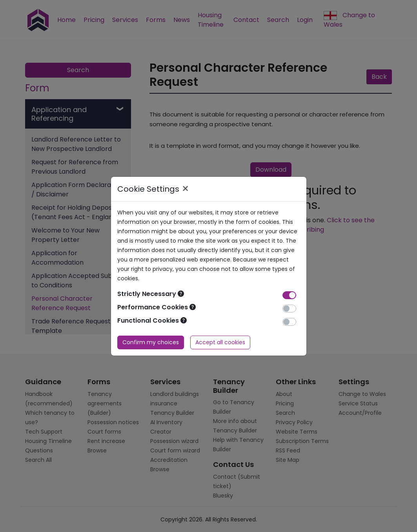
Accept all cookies (220, 342)
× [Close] (185, 189)
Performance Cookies (157, 307)
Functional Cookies (152, 320)
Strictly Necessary (151, 294)
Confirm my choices (151, 342)
